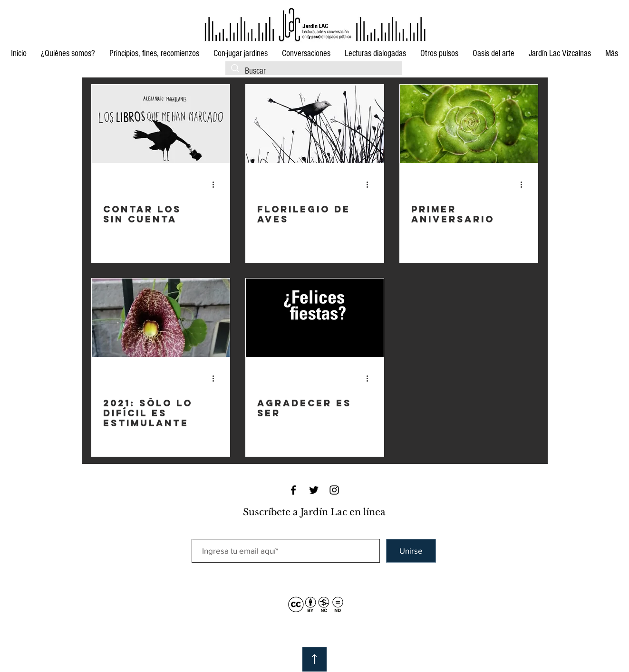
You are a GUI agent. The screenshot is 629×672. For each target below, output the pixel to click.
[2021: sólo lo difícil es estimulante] (161, 318)
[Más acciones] (217, 184)
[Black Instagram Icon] (334, 490)
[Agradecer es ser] (315, 318)
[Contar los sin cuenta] (161, 124)
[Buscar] (313, 72)
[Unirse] (411, 551)
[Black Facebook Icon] (293, 490)
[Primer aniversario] (469, 124)
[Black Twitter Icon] (314, 490)
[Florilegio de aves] (315, 124)
